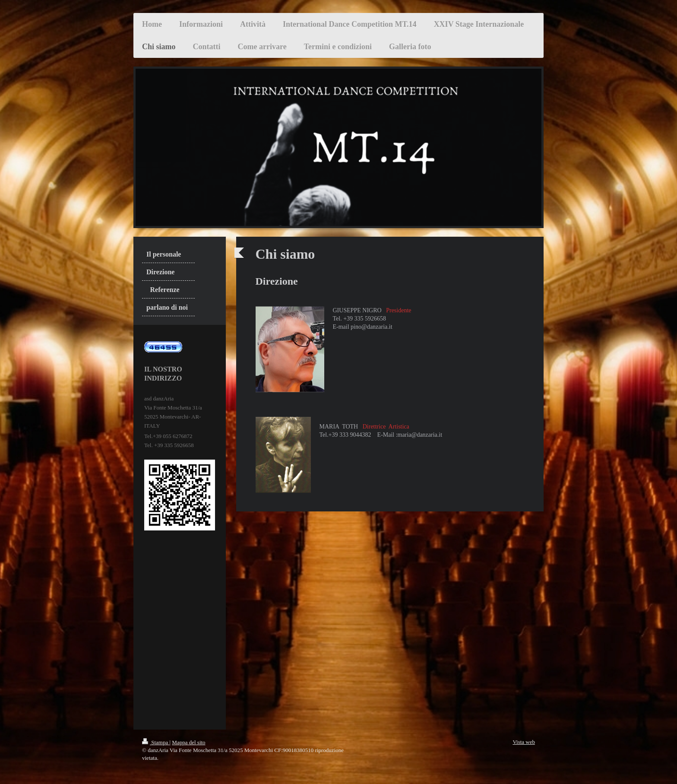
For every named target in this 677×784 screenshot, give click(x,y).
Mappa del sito (188, 742)
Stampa (156, 742)
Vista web (524, 742)
